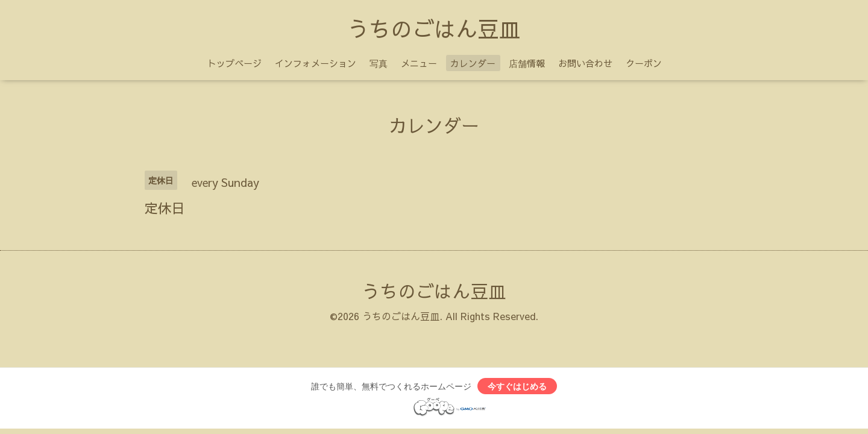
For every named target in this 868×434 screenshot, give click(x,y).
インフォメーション (316, 63)
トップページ (234, 63)
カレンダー (473, 63)
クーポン (644, 63)
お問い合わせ (585, 63)
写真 (379, 63)
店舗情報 (527, 63)
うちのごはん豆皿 (434, 28)
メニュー (419, 63)
